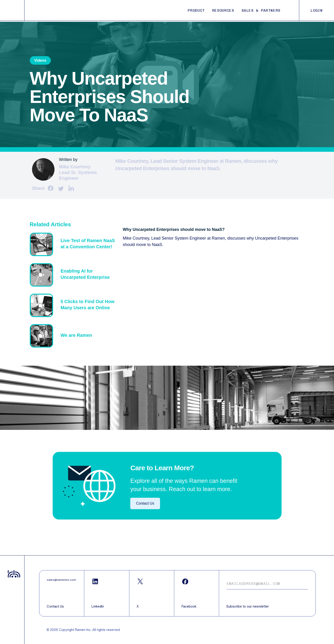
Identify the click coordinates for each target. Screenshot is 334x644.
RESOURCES (223, 10)
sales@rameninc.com (61, 580)
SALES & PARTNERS (261, 10)
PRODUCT (196, 10)
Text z (74, 244)
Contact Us (145, 503)
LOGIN (316, 10)
